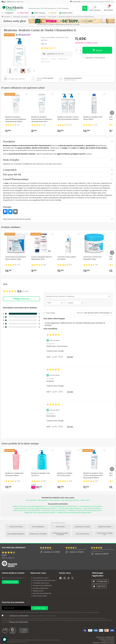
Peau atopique (43, 500)
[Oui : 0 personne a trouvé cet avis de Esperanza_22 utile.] (55, 392)
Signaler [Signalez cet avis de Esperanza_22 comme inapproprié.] (70, 392)
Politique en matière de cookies (103, 643)
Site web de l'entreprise (41, 593)
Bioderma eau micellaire (38, 534)
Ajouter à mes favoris (94, 58)
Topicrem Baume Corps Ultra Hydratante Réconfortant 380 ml (35, 509)
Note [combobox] (55, 303)
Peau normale (55, 500)
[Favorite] (26, 94)
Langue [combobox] (75, 303)
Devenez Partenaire (40, 588)
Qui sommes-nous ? (40, 578)
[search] (85, 8)
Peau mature (85, 500)
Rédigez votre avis (21, 299)
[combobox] (96, 313)
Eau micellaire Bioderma (16, 534)
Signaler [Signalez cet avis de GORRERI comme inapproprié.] (70, 357)
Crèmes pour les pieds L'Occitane (60, 534)
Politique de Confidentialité (18, 622)
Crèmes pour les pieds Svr (105, 534)
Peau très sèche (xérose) (70, 500)
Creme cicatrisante (16, 527)
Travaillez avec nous (40, 583)
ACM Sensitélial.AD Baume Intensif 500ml (63, 506)
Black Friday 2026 (39, 596)
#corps (53, 59)
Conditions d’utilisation (106, 639)
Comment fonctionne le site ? (44, 580)
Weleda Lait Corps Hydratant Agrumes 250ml (40, 513)
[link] (16, 291)
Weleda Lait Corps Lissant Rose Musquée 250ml (85, 511)
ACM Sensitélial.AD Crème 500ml (90, 506)
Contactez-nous (10, 582)
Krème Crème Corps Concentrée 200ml (27, 511)
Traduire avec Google (55, 351)
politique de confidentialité (19, 616)
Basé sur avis (8, 558)
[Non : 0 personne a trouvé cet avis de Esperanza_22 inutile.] (61, 392)
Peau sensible (31, 500)
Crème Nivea (60, 527)
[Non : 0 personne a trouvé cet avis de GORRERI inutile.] (61, 357)
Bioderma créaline (105, 527)
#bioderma (45, 59)
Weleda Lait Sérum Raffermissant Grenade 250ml (74, 513)
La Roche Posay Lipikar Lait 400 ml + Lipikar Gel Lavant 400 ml (79, 509)
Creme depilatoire (38, 527)
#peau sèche (46, 62)
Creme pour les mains (82, 527)
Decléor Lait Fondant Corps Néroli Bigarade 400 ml (30, 506)
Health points (37, 591)
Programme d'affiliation (41, 586)
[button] (95, 8)
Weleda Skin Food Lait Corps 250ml (55, 511)
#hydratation (63, 59)
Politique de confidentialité (105, 637)
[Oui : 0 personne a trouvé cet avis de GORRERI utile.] (55, 357)
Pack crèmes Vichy (83, 534)
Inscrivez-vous (39, 608)
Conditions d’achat (108, 641)
